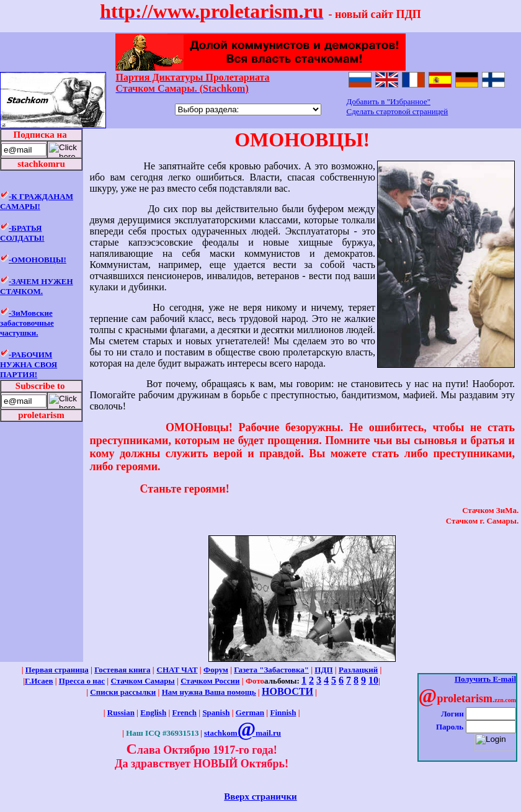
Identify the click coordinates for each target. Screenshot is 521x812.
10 (373, 680)
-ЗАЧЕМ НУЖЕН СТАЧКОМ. (37, 286)
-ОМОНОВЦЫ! (38, 260)
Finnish (283, 712)
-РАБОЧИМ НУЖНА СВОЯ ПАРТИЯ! (29, 364)
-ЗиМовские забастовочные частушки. (27, 323)
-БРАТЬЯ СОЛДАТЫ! (22, 233)
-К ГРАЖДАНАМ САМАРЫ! (37, 201)
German (250, 712)
